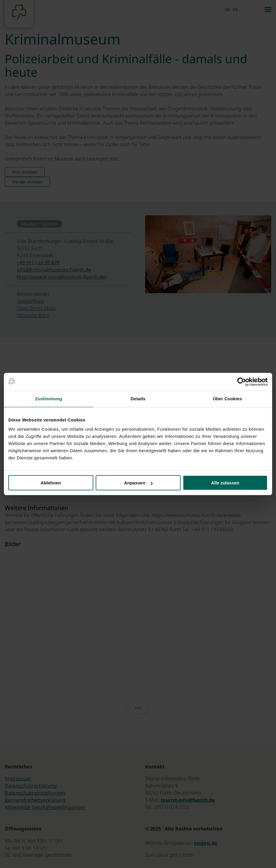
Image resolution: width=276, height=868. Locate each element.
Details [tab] (138, 399)
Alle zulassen (225, 483)
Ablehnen (51, 483)
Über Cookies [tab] (227, 399)
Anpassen (138, 483)
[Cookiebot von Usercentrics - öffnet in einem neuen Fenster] (242, 382)
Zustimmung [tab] (49, 399)
